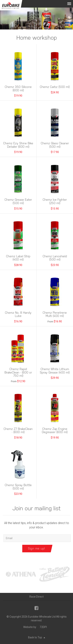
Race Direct (36, 597)
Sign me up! (36, 548)
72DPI (43, 627)
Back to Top (37, 637)
